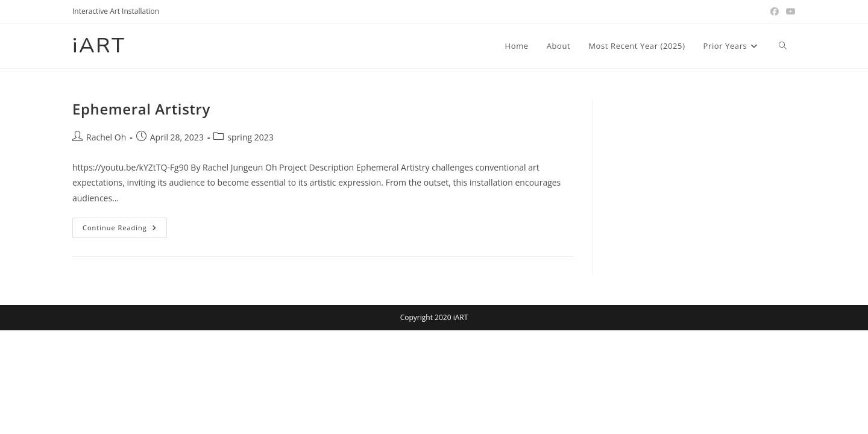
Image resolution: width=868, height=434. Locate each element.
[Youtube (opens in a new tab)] (789, 11)
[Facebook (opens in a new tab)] (775, 11)
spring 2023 (250, 137)
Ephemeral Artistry (141, 109)
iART (99, 46)
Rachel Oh (106, 137)
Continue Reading (125, 230)
